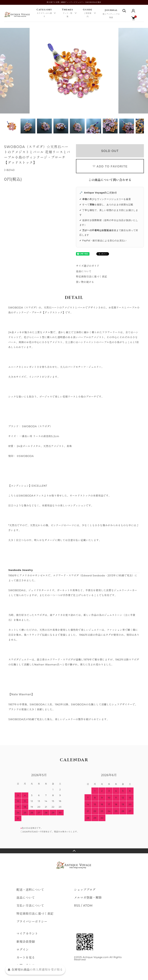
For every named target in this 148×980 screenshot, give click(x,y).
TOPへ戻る (74, 851)
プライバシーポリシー (32, 922)
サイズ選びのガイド (88, 266)
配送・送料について (30, 890)
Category (44, 13)
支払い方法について (30, 906)
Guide (88, 13)
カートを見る (26, 958)
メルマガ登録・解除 (88, 898)
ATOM (88, 906)
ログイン (23, 950)
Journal (111, 14)
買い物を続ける (85, 282)
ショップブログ (85, 890)
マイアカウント (27, 934)
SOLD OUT (110, 151)
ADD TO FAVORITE (110, 166)
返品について (84, 271)
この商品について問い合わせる (110, 180)
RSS (77, 906)
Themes (68, 13)
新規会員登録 (26, 942)
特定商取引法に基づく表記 (92, 277)
